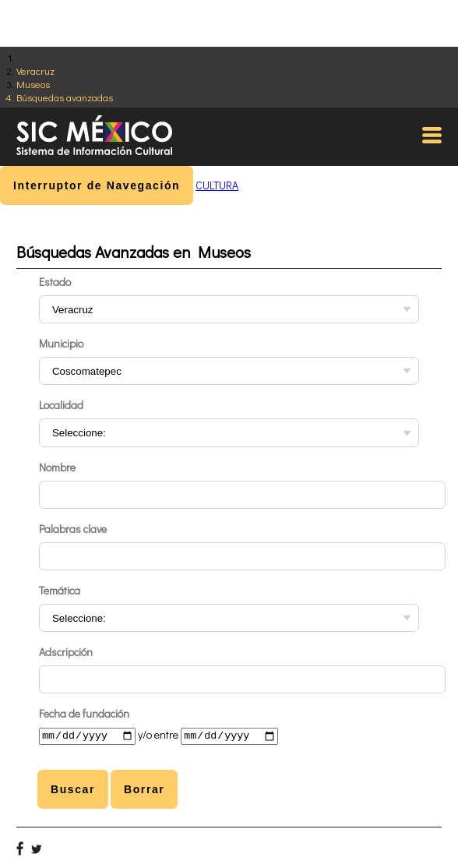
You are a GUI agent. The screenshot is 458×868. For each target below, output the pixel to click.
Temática (60, 590)
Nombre (57, 467)
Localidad (61, 405)
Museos (33, 84)
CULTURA (217, 185)
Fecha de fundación (84, 713)
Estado (55, 282)
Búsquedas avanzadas (65, 97)
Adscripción (66, 652)
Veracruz (35, 71)
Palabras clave (73, 529)
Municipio (61, 343)
